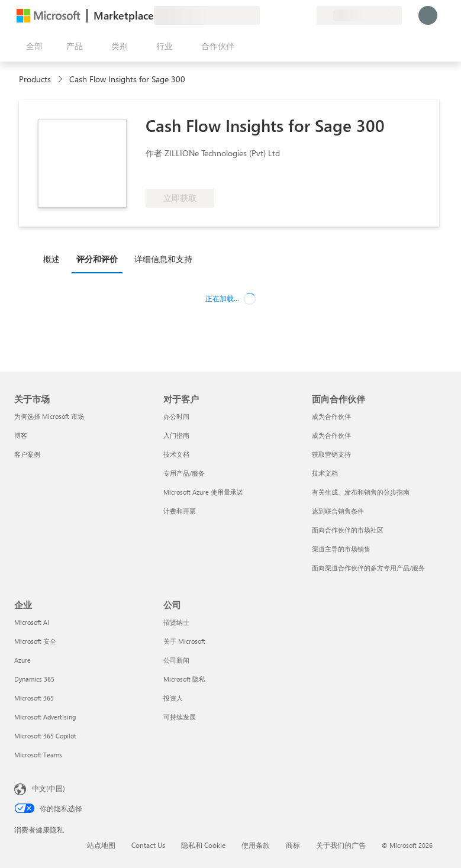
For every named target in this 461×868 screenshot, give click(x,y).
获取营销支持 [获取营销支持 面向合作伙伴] (331, 454)
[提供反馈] (265, 15)
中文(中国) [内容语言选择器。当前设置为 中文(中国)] (49, 788)
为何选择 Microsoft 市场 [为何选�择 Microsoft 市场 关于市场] (49, 416)
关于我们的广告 (341, 845)
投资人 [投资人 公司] (173, 698)
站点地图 (101, 845)
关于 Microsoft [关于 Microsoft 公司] (184, 641)
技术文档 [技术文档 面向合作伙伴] (325, 473)
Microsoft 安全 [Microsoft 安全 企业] (35, 641)
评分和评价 (97, 259)
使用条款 (256, 845)
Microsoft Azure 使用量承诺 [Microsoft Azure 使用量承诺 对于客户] (203, 492)
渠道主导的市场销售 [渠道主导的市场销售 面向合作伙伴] (341, 549)
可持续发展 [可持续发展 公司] (180, 717)
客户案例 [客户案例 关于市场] (27, 454)
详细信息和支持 (163, 259)
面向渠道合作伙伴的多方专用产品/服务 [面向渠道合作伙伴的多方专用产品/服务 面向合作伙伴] (368, 568)
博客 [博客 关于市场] (21, 435)
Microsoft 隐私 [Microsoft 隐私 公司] (184, 679)
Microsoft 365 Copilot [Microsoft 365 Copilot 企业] (45, 736)
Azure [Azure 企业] (22, 660)
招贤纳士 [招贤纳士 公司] (176, 622)
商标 (293, 845)
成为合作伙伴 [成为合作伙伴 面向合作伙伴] (331, 416)
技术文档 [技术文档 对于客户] (176, 454)
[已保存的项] (293, 15)
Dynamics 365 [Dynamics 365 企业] (34, 679)
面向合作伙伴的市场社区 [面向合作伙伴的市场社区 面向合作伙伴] (348, 530)
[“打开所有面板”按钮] (32, 46)
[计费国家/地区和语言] (359, 15)
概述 (51, 259)
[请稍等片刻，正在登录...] (428, 15)
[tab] (54, 259)
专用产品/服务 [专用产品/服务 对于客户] (184, 473)
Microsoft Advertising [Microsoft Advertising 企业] (45, 717)
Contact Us (148, 845)
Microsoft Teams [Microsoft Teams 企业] (38, 755)
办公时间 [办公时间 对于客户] (176, 416)
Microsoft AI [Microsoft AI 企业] (32, 622)
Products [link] (35, 79)
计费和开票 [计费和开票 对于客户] (180, 511)
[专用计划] (307, 15)
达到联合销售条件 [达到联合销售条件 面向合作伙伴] (338, 511)
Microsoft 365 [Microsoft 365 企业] (34, 698)
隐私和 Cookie (203, 845)
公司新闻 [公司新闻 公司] (176, 660)
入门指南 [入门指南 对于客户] (176, 435)
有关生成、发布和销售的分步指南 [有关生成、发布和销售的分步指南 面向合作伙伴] (361, 492)
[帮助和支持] (279, 15)
